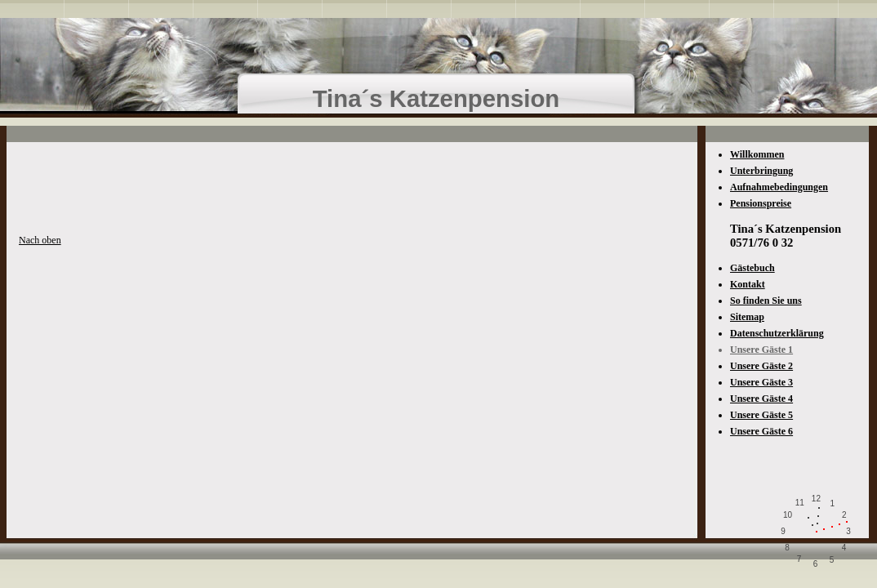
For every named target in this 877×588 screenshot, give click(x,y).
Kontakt (748, 284)
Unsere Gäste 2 (761, 366)
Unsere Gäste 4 (761, 399)
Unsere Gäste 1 (761, 350)
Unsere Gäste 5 (761, 415)
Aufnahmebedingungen (779, 187)
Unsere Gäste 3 (761, 382)
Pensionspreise (761, 203)
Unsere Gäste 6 (761, 431)
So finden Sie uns (766, 301)
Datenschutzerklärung (777, 333)
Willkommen (757, 154)
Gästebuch (752, 268)
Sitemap (747, 317)
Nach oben (40, 240)
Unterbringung (761, 171)
